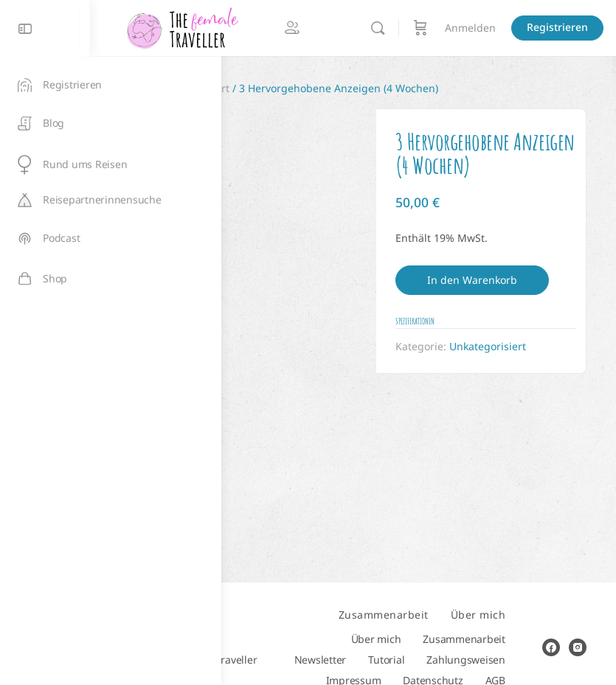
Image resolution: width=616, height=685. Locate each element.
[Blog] (111, 124)
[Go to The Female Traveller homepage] (314, 27)
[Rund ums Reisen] (111, 165)
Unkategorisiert (322, 88)
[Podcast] (111, 239)
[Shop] (111, 279)
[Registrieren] (111, 85)
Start (263, 88)
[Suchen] (509, 28)
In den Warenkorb (514, 306)
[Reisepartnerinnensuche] (111, 200)
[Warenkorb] (552, 28)
